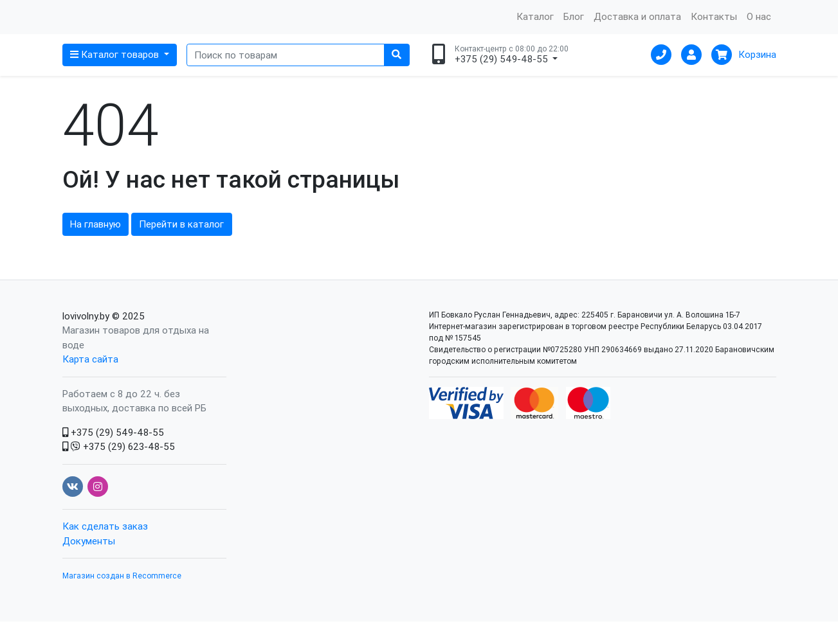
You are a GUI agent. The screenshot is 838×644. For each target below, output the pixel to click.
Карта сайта (90, 382)
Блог (574, 28)
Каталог (535, 28)
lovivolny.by (86, 338)
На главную (96, 247)
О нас (759, 28)
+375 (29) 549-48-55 (113, 455)
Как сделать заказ (105, 549)
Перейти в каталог (181, 247)
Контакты (714, 28)
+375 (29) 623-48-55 (119, 470)
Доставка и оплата (637, 28)
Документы (89, 563)
